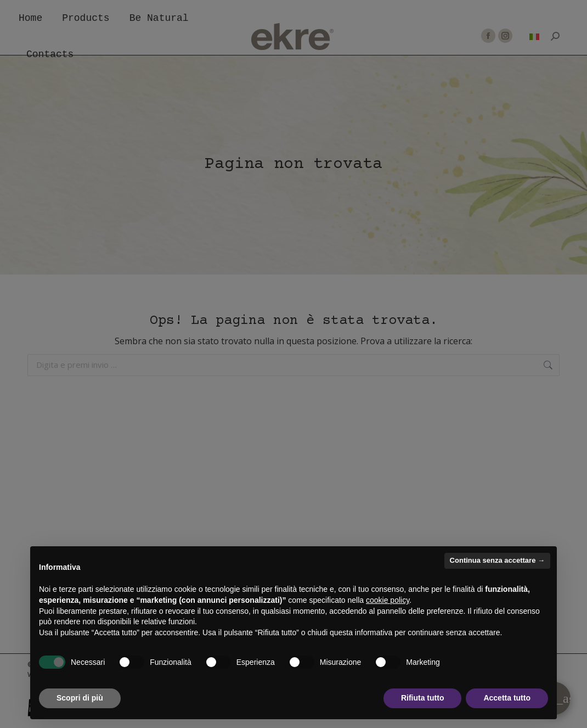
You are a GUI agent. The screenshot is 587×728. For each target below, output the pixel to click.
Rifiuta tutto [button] (423, 698)
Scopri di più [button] (80, 698)
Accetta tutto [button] (507, 698)
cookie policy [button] (388, 600)
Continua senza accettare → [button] (497, 560)
